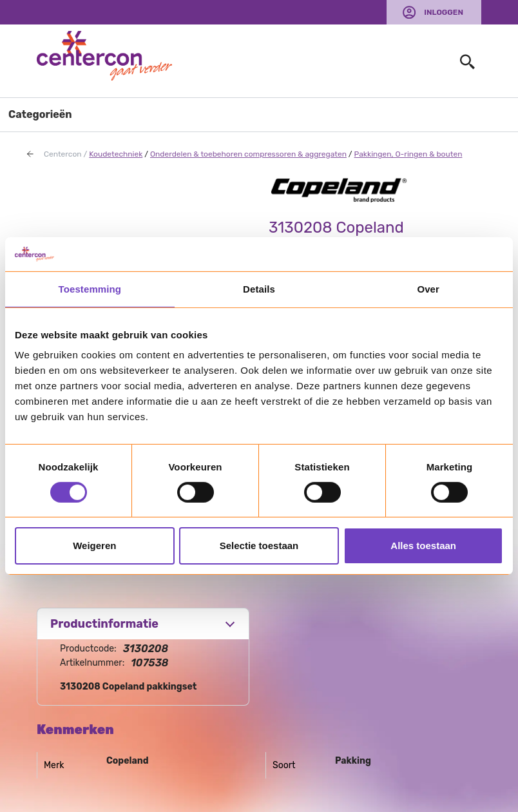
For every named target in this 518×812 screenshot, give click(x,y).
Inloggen (444, 12)
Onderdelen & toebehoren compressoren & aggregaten (248, 154)
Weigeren (94, 546)
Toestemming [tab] (90, 288)
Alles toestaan (423, 546)
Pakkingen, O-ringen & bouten (408, 154)
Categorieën (40, 114)
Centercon (63, 154)
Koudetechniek (116, 154)
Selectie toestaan (259, 546)
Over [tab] (428, 288)
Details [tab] (259, 288)
